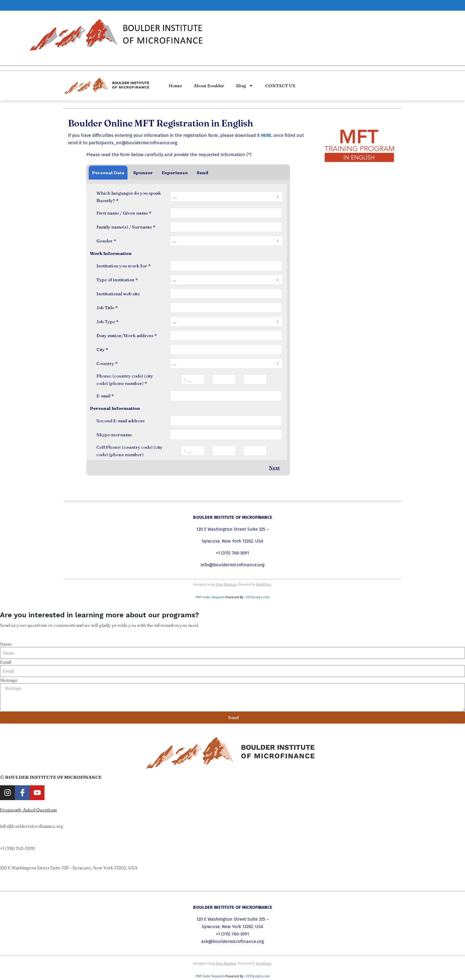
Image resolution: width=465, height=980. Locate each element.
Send (202, 173)
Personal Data (108, 173)
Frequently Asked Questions (28, 810)
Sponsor (143, 173)
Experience (175, 173)
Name (6, 644)
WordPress (263, 584)
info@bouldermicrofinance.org (233, 565)
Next (274, 468)
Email (6, 662)
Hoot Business (226, 584)
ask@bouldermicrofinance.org (232, 941)
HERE (266, 135)
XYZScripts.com (258, 597)
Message (9, 680)
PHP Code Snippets (210, 597)
